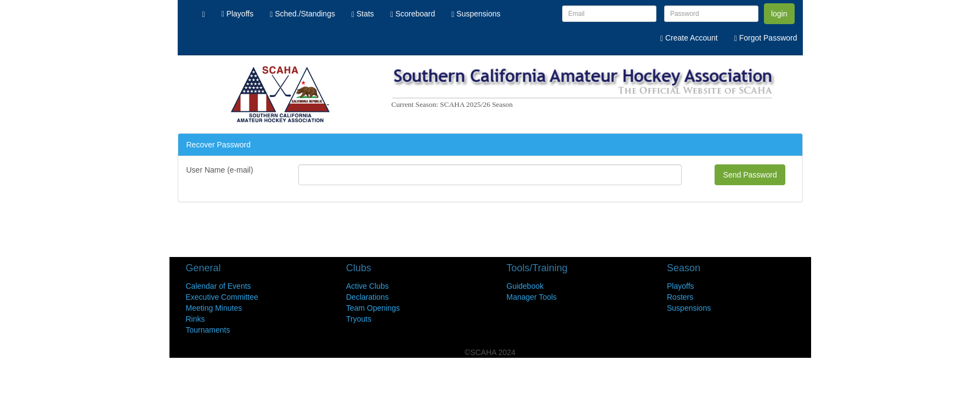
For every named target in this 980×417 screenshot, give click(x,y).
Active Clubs (367, 286)
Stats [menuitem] (363, 14)
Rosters (680, 297)
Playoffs (681, 286)
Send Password (750, 175)
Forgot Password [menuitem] (766, 38)
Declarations (367, 297)
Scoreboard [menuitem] (413, 14)
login (779, 14)
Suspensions (689, 308)
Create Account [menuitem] (689, 38)
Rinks (196, 319)
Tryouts (359, 319)
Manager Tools (532, 297)
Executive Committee (222, 297)
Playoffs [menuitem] (238, 14)
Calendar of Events (219, 286)
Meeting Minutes (214, 308)
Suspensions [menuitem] (476, 14)
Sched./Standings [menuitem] (302, 14)
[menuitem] (204, 14)
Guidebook (525, 286)
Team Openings (373, 308)
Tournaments (208, 330)
